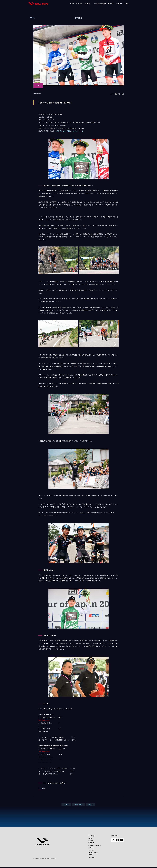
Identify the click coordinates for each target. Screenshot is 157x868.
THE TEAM (87, 4)
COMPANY (91, 857)
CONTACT (119, 4)
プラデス (75, 131)
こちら (41, 788)
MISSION (79, 4)
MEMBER (111, 4)
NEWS (72, 4)
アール (81, 131)
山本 (64, 131)
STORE (127, 4)
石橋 (69, 131)
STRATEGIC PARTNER (99, 4)
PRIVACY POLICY (93, 853)
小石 (57, 131)
